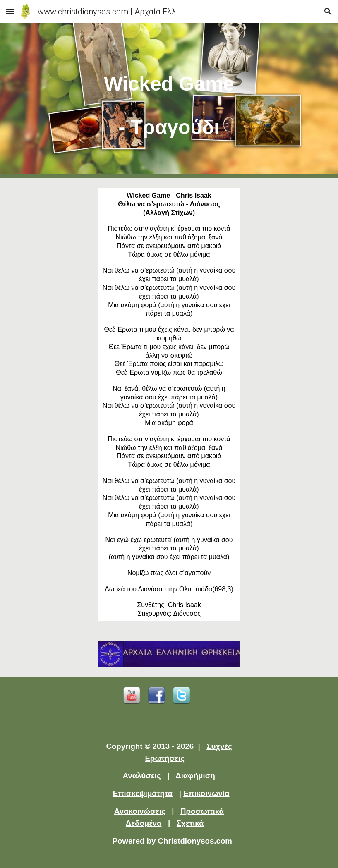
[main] (169, 100)
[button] (10, 11)
